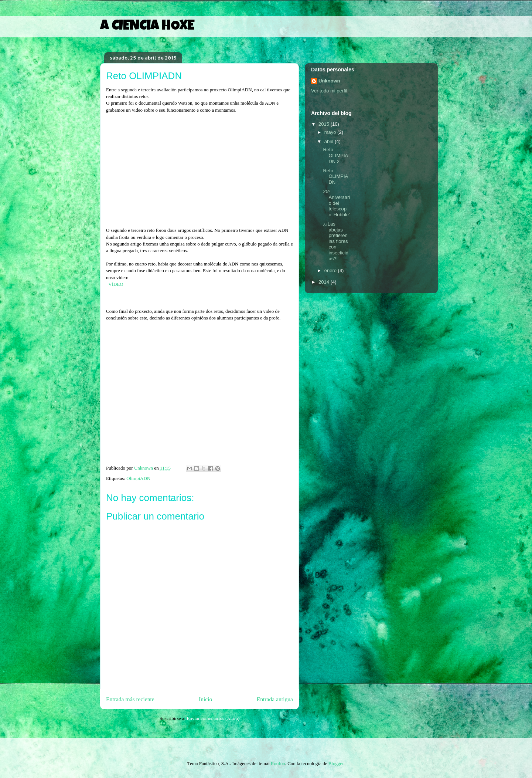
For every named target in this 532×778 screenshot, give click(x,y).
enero (331, 270)
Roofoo (278, 763)
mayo (331, 132)
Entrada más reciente (130, 699)
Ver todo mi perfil (329, 91)
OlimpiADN (138, 478)
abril (330, 141)
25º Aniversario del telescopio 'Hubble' (336, 203)
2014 (325, 282)
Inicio (205, 699)
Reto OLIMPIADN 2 (335, 155)
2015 (325, 124)
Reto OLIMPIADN (335, 176)
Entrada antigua (275, 699)
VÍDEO (116, 284)
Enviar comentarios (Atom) (213, 718)
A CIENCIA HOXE (147, 27)
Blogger (336, 763)
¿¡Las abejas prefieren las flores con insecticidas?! (335, 241)
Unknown (329, 81)
